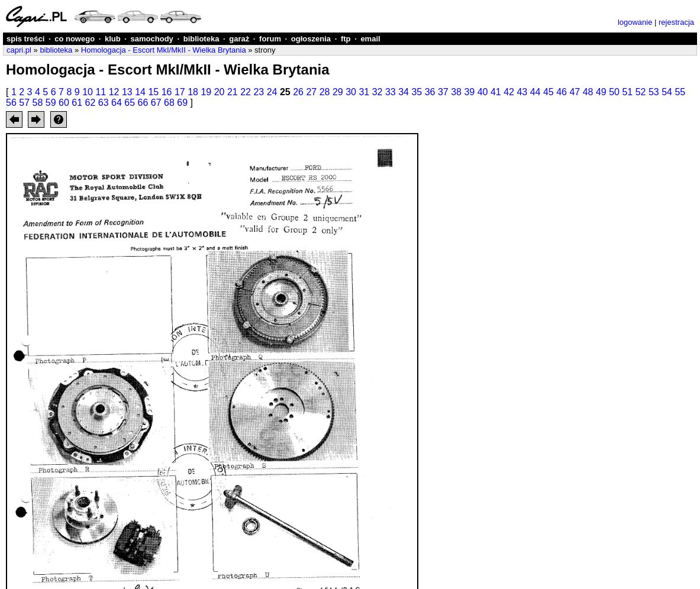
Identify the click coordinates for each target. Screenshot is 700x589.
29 (338, 92)
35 (417, 92)
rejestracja (676, 22)
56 (11, 103)
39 (469, 92)
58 (38, 103)
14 (140, 92)
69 (182, 103)
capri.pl (19, 50)
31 (364, 92)
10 (88, 92)
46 (562, 92)
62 (91, 103)
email (370, 39)
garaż (239, 39)
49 (601, 92)
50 (614, 92)
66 (143, 103)
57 (24, 103)
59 (51, 103)
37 (443, 92)
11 (101, 92)
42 (509, 92)
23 (259, 92)
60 (64, 103)
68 (169, 103)
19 (206, 92)
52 (641, 92)
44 (536, 92)
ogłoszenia (311, 39)
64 (117, 103)
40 (483, 92)
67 (156, 103)
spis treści (25, 39)
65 (130, 103)
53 (654, 92)
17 (180, 92)
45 (549, 92)
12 (114, 92)
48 (588, 92)
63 (104, 103)
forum (270, 39)
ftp (346, 39)
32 (378, 92)
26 (298, 92)
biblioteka (201, 39)
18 (193, 92)
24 (272, 92)
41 (496, 92)
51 (627, 92)
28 (325, 92)
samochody (152, 39)
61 (77, 103)
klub (113, 39)
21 (233, 92)
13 (127, 92)
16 (167, 92)
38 (456, 92)
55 (680, 92)
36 (430, 92)
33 (391, 92)
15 (153, 92)
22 (246, 92)
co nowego (75, 39)
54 (667, 92)
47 (575, 92)
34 (404, 92)
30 (351, 92)
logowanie (635, 22)
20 (220, 92)
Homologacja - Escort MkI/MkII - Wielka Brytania (164, 50)
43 (522, 92)
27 (311, 92)
